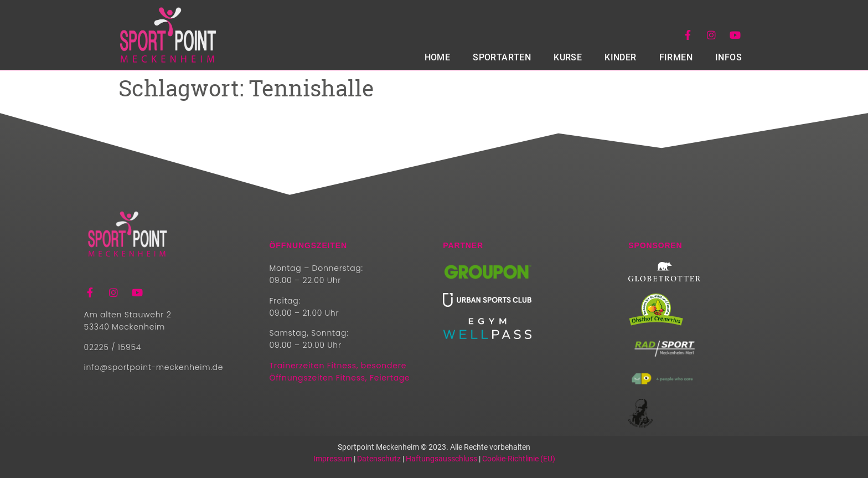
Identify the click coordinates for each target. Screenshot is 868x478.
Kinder (620, 57)
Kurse (568, 57)
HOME (438, 57)
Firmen (676, 57)
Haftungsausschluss (441, 459)
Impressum (333, 459)
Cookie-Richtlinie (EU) (519, 459)
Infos (728, 57)
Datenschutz (379, 459)
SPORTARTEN (502, 57)
